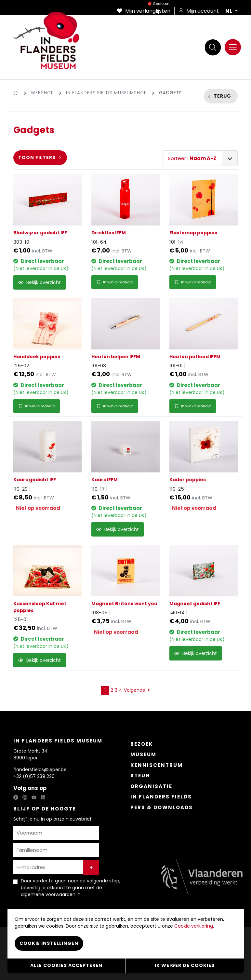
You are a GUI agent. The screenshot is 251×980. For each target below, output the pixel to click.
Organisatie (151, 786)
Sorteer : (192, 158)
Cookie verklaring (194, 926)
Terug (222, 96)
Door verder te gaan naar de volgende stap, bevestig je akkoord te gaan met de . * (71, 888)
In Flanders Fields (161, 797)
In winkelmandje (115, 282)
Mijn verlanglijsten (144, 11)
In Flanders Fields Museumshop (106, 93)
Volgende (137, 690)
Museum (143, 754)
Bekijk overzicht (40, 282)
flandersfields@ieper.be (40, 769)
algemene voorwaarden (48, 894)
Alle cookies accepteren (66, 965)
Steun (140, 776)
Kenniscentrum (157, 765)
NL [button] (230, 11)
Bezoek (142, 744)
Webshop (42, 93)
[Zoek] (213, 47)
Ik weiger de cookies (185, 965)
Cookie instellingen (49, 943)
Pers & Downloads (162, 807)
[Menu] (233, 47)
